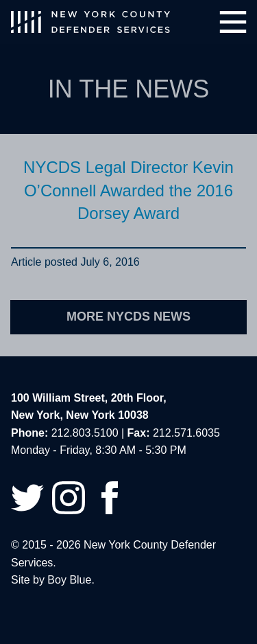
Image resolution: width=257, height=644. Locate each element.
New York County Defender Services (90, 22)
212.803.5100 (85, 433)
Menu (233, 22)
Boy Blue (69, 580)
